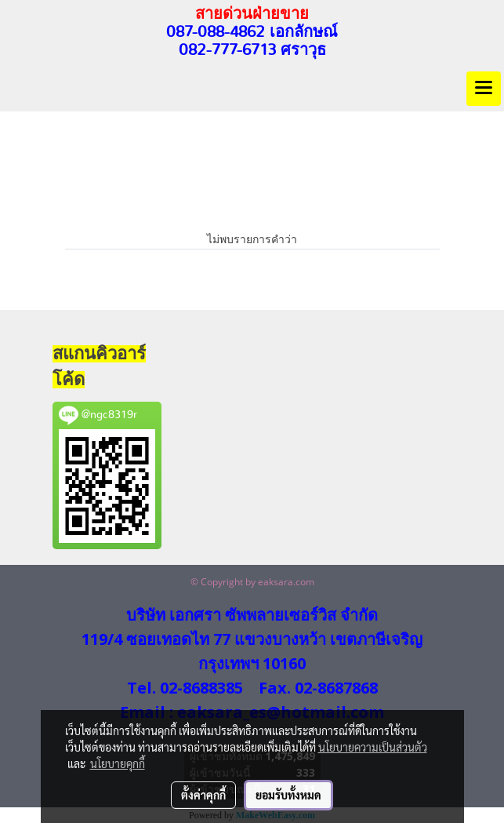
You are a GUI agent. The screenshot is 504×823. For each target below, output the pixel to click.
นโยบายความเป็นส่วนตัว (373, 747)
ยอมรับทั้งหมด (288, 795)
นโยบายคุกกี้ (118, 763)
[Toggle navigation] (484, 89)
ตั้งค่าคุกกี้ (203, 795)
